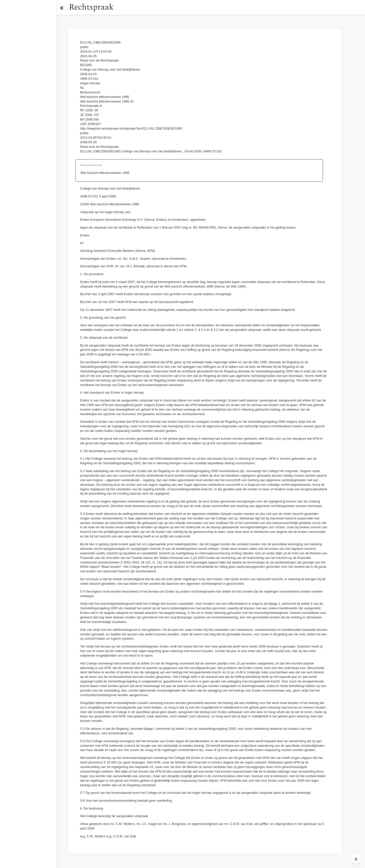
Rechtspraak (92, 7)
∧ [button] (356, 859)
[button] (62, 7)
